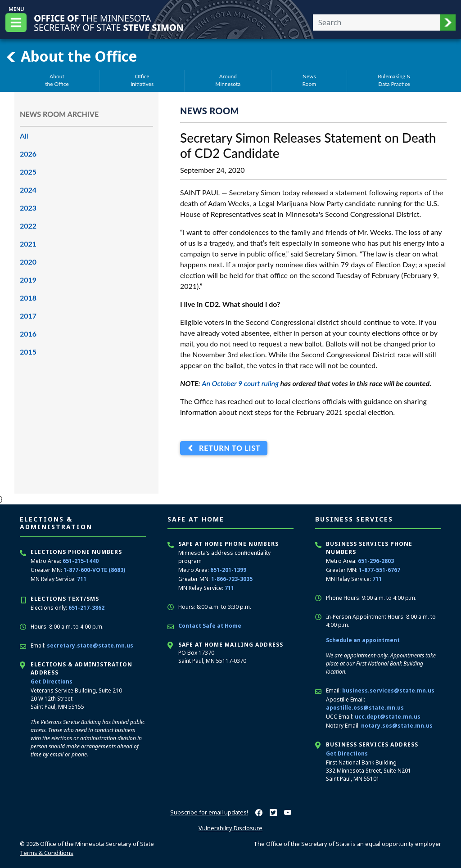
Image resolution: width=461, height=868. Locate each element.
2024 (28, 190)
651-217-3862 (86, 608)
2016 (28, 334)
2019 (28, 280)
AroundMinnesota (228, 80)
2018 (28, 298)
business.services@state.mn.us (388, 690)
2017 (28, 316)
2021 (28, 244)
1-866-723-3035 (232, 579)
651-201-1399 (228, 570)
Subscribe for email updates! (209, 812)
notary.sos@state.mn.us (397, 726)
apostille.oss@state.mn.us (365, 708)
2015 (28, 352)
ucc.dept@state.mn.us (388, 717)
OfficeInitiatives (142, 80)
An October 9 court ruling (240, 383)
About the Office (71, 56)
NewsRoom (309, 80)
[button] (448, 22)
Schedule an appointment (363, 640)
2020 (28, 262)
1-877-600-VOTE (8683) (94, 570)
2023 (28, 208)
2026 (28, 154)
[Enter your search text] (377, 22)
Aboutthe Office (57, 80)
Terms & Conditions (47, 853)
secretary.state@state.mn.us (90, 645)
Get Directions (52, 681)
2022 (28, 226)
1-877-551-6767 (380, 570)
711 (82, 579)
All (24, 136)
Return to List (228, 448)
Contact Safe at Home (210, 626)
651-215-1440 (81, 561)
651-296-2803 (376, 561)
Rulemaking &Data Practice (394, 80)
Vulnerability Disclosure (230, 828)
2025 (28, 172)
